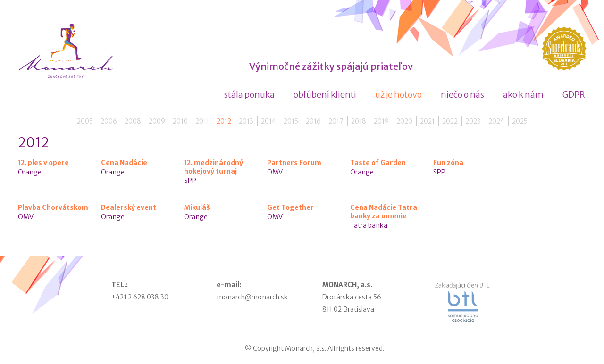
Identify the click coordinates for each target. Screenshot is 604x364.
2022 (450, 121)
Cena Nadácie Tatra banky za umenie (384, 212)
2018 (359, 121)
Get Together (290, 207)
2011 (202, 121)
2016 (313, 121)
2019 (381, 121)
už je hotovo (398, 95)
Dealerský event (129, 207)
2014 (268, 121)
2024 (496, 121)
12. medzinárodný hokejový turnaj (214, 167)
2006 (109, 121)
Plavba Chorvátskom (53, 207)
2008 (133, 121)
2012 (224, 121)
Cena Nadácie (124, 163)
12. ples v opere (43, 163)
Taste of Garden (378, 163)
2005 (85, 121)
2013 (246, 121)
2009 (157, 121)
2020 (404, 121)
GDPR (574, 95)
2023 (473, 121)
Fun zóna (448, 163)
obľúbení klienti (325, 95)
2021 (427, 121)
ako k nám (523, 95)
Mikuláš (197, 207)
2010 (180, 121)
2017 (336, 121)
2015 (291, 121)
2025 (520, 121)
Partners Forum (294, 163)
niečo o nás (462, 95)
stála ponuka (249, 95)
